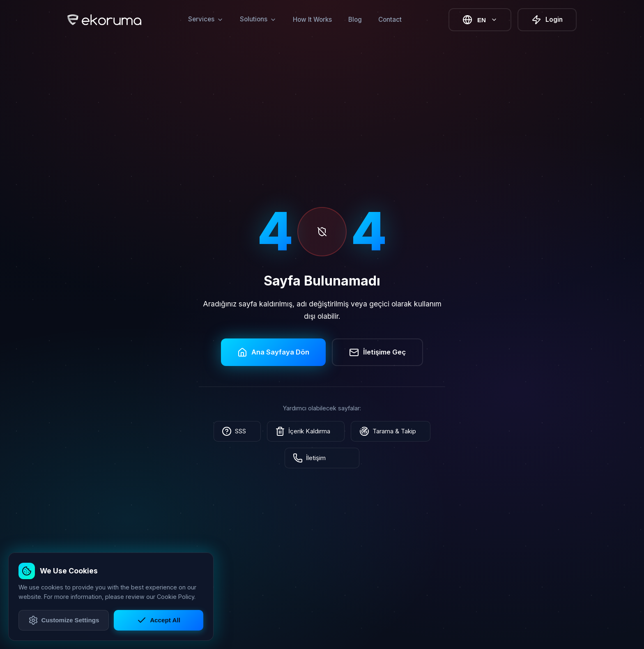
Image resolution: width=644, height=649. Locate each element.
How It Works (312, 20)
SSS (243, 431)
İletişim (322, 458)
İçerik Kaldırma (306, 431)
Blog (355, 20)
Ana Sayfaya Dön (273, 352)
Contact (390, 20)
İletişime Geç (377, 352)
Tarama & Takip (385, 431)
